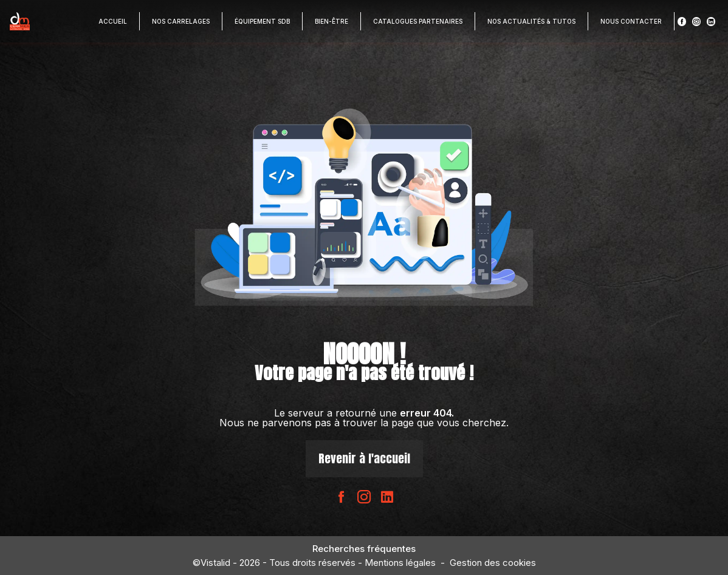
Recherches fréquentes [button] (364, 549)
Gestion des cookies (493, 563)
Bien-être (331, 21)
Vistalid (215, 563)
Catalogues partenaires (418, 21)
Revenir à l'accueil (364, 458)
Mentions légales (400, 563)
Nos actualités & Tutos (531, 21)
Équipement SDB (262, 21)
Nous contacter (631, 21)
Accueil (113, 21)
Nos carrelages (181, 21)
